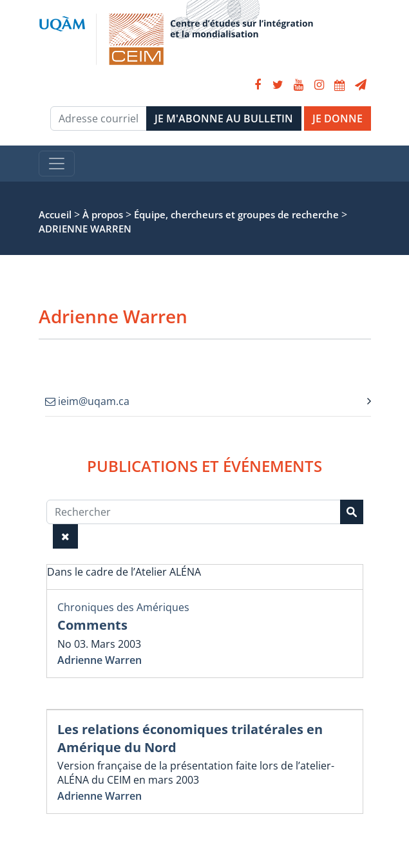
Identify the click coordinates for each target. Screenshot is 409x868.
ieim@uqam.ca (87, 401)
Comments (92, 625)
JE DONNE (338, 118)
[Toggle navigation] (57, 164)
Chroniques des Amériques (123, 607)
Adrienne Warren (100, 660)
